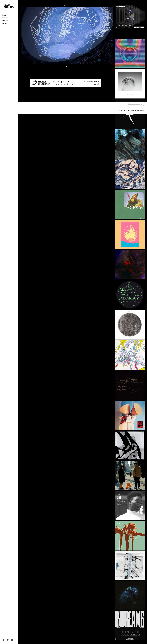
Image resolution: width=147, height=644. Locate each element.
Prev (65, 6)
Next (69, 6)
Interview (5, 18)
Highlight (5, 21)
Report (5, 23)
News (4, 15)
